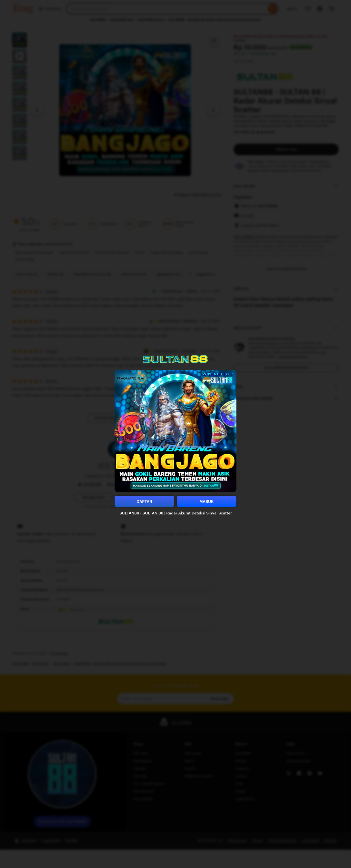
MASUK (207, 502)
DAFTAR (144, 502)
